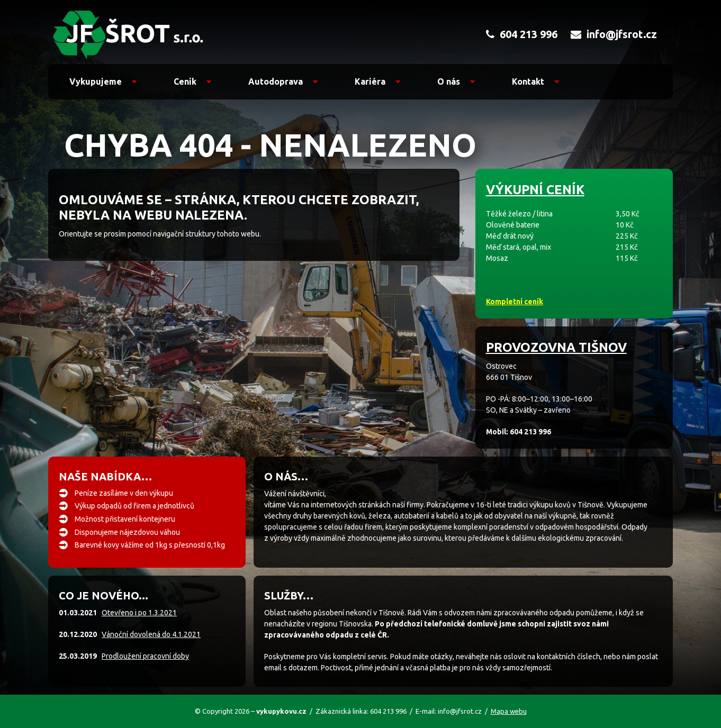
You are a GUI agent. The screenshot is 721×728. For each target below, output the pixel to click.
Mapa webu (509, 711)
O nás (456, 81)
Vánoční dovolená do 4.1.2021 (151, 634)
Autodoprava (283, 81)
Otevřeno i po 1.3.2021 (139, 613)
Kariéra (377, 81)
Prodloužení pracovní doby (145, 656)
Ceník (192, 81)
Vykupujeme (103, 81)
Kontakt (535, 81)
